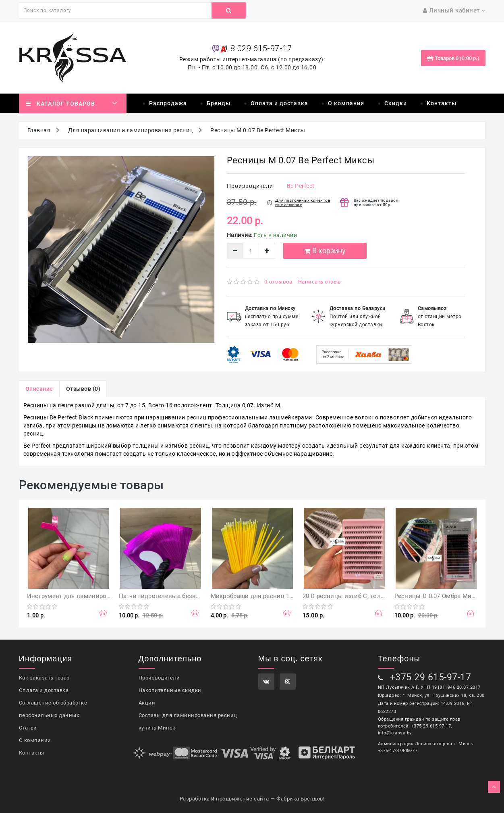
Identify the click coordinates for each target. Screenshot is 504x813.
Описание (39, 389)
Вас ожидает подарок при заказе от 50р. (376, 202)
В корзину (325, 251)
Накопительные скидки (170, 690)
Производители (159, 678)
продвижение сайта (243, 799)
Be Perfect (301, 186)
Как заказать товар (44, 678)
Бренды (219, 103)
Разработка (195, 799)
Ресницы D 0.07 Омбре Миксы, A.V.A (448, 596)
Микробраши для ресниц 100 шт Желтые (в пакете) (287, 596)
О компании (346, 103)
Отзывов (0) (83, 389)
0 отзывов (278, 282)
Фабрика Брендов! (300, 799)
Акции (147, 703)
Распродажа (168, 103)
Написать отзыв (319, 282)
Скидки (396, 103)
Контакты (442, 103)
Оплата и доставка (279, 103)
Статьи (28, 728)
